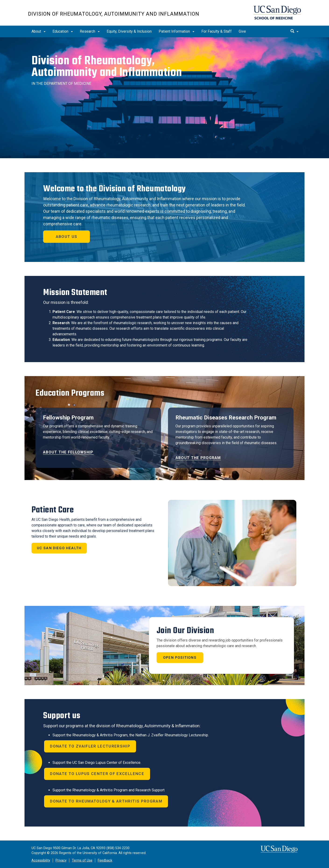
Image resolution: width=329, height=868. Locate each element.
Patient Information (177, 31)
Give (242, 31)
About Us (67, 237)
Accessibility (41, 860)
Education (63, 31)
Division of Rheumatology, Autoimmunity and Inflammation (114, 14)
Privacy (61, 860)
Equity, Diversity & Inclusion (129, 31)
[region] (164, 98)
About (38, 31)
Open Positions (180, 658)
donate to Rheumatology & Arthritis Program (106, 801)
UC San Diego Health (59, 548)
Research (90, 31)
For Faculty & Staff (217, 31)
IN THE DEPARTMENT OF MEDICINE (61, 84)
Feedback (105, 860)
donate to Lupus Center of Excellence (97, 774)
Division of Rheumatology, (107, 67)
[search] (294, 31)
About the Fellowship (68, 452)
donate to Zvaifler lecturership (90, 746)
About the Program (198, 458)
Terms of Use (82, 860)
